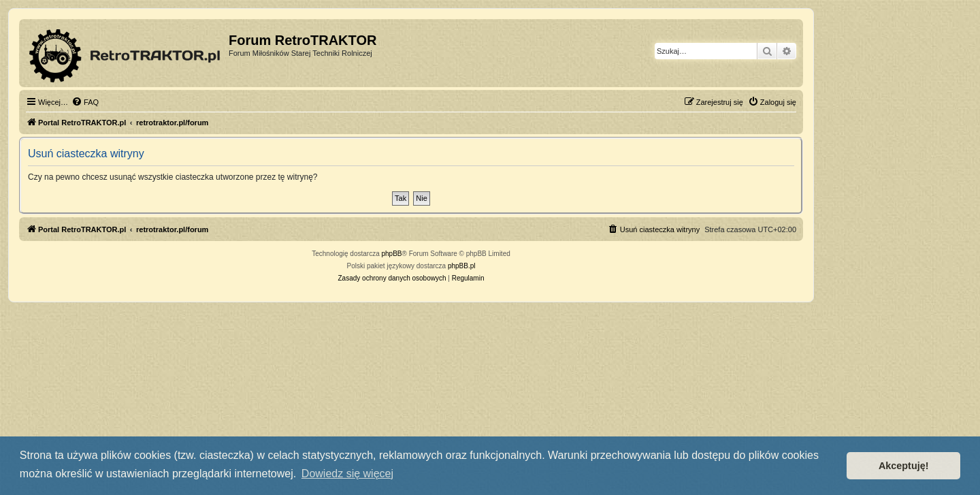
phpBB (392, 254)
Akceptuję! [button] (904, 466)
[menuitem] (85, 102)
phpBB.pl (462, 266)
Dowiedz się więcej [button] (347, 474)
